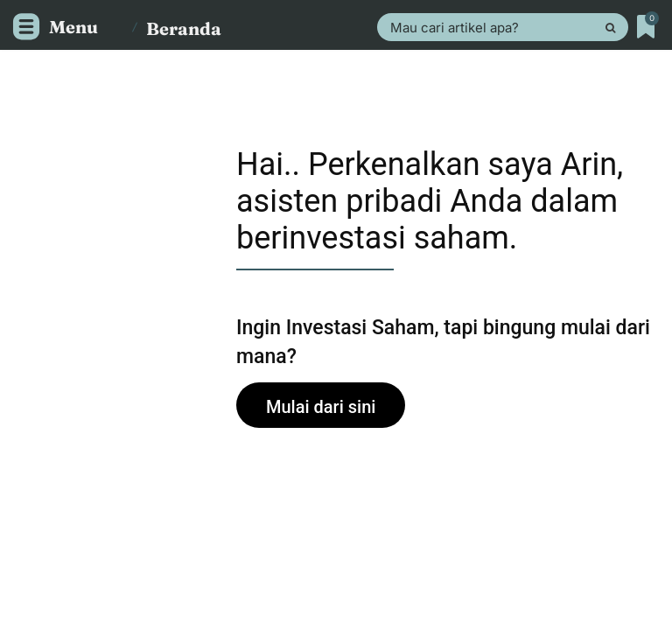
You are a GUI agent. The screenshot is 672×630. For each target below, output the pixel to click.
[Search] (610, 27)
